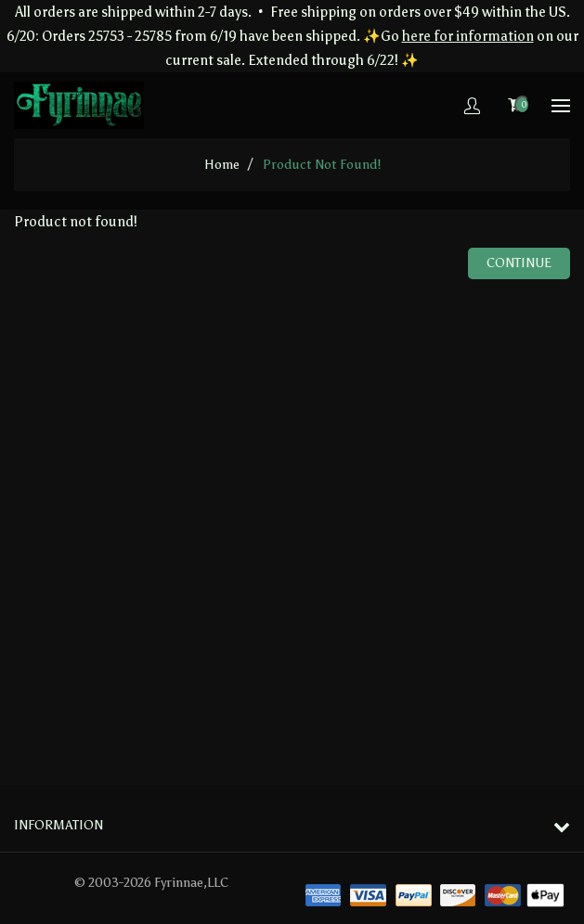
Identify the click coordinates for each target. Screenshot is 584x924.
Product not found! (322, 165)
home (222, 165)
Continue (519, 263)
